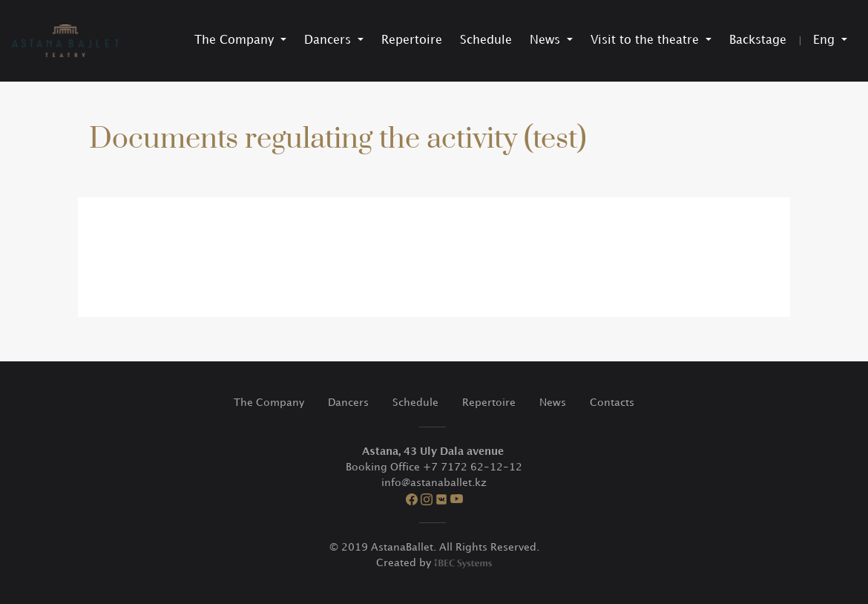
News (553, 403)
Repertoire (412, 40)
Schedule (486, 40)
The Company (269, 403)
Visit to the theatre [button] (647, 40)
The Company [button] (236, 40)
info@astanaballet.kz (434, 483)
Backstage (758, 40)
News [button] (547, 40)
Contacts (612, 403)
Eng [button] (826, 40)
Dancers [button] (329, 40)
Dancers (348, 403)
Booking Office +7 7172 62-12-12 (434, 467)
